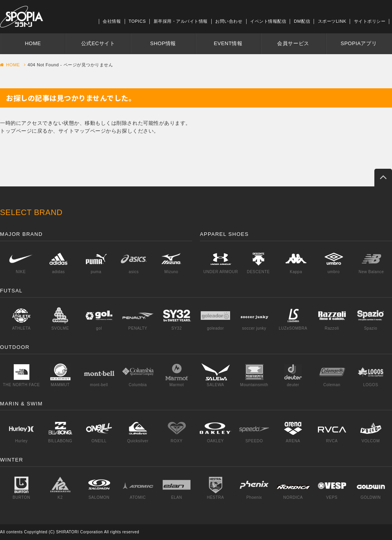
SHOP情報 (163, 43)
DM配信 (302, 21)
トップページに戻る (24, 131)
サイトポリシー (370, 21)
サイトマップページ (82, 131)
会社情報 (112, 21)
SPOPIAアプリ (359, 43)
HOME (33, 43)
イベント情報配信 (268, 21)
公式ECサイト (98, 43)
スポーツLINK (332, 21)
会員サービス (293, 43)
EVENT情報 (228, 43)
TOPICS (137, 21)
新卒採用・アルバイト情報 (181, 21)
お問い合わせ (229, 21)
